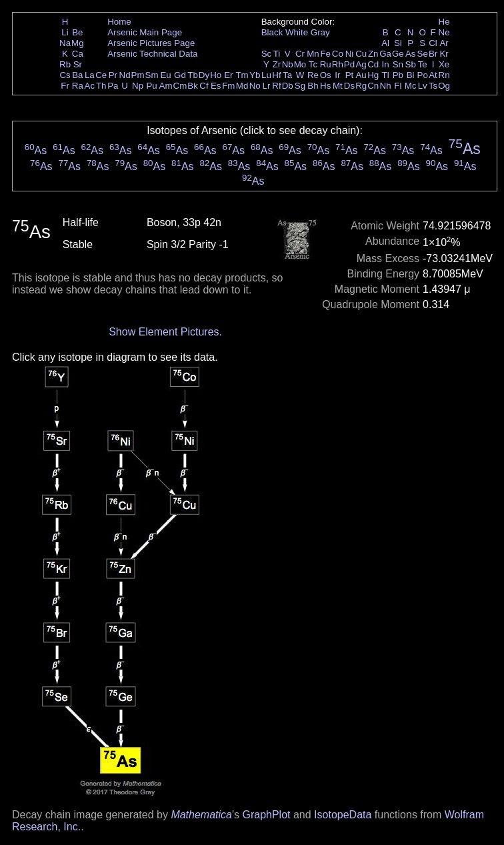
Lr (267, 86)
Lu (266, 75)
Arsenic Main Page (145, 32)
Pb (398, 75)
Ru (326, 64)
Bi (411, 75)
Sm (152, 75)
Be (77, 32)
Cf (204, 86)
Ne (444, 32)
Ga (385, 54)
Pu (151, 86)
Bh (313, 86)
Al (385, 43)
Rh (338, 64)
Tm (242, 75)
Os (326, 75)
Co (338, 54)
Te (423, 64)
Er (228, 75)
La (90, 75)
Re (313, 75)
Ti (277, 54)
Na (65, 43)
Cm (180, 86)
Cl (433, 43)
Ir (337, 75)
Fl (398, 86)
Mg (78, 43)
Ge (398, 54)
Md (242, 86)
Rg (361, 86)
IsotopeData (343, 815)
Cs (65, 75)
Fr (65, 86)
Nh (386, 86)
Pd (349, 64)
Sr (78, 64)
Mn (313, 54)
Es (216, 86)
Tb (193, 75)
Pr (113, 75)
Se (423, 54)
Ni (350, 54)
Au (361, 75)
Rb (65, 64)
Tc (313, 64)
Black (272, 32)
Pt (350, 75)
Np (138, 86)
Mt (338, 86)
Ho (216, 75)
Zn (373, 54)
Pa (113, 86)
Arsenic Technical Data (152, 54)
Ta (287, 75)
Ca (78, 54)
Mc (411, 86)
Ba (77, 75)
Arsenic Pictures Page (151, 43)
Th (101, 86)
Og (444, 86)
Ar (444, 43)
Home (119, 22)
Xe (444, 64)
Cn (373, 86)
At (433, 75)
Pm (138, 75)
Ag (361, 64)
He (444, 22)
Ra (78, 86)
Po (423, 75)
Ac (90, 86)
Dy (204, 75)
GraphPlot (266, 815)
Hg (373, 75)
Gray (320, 32)
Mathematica (201, 815)
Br (433, 54)
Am (166, 86)
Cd (373, 64)
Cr (300, 54)
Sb (411, 64)
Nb (288, 64)
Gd (180, 75)
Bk (193, 86)
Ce (101, 75)
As (411, 54)
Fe (325, 54)
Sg (300, 86)
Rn (444, 75)
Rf (276, 86)
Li (65, 32)
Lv (423, 86)
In (386, 64)
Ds (349, 86)
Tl (386, 75)
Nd (125, 75)
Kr (444, 54)
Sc (267, 54)
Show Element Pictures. (165, 332)
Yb (255, 75)
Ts (433, 86)
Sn (398, 64)
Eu (165, 75)
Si (398, 43)
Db (288, 86)
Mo (300, 64)
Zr (277, 64)
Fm (228, 86)
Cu (361, 54)
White (297, 32)
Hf (276, 75)
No (255, 86)
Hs (325, 86)
